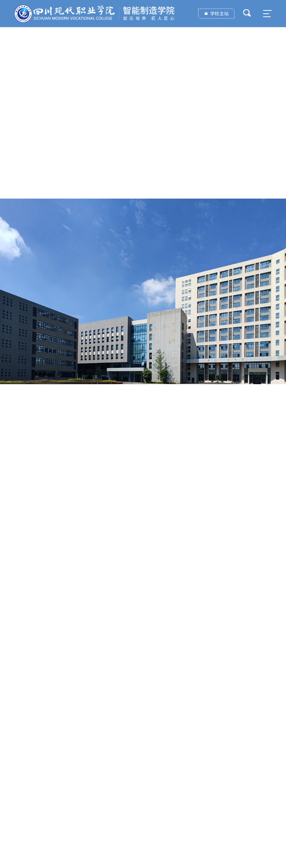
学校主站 (219, 14)
